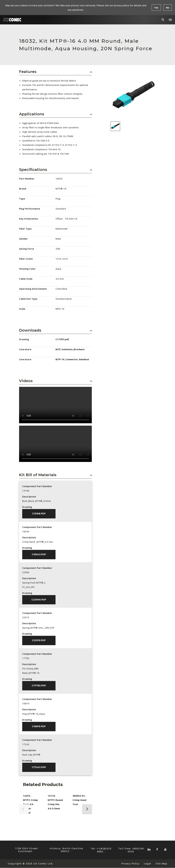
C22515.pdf (39, 641)
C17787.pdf (62, 339)
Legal (147, 864)
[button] (170, 20)
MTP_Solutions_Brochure (70, 349)
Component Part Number (37, 486)
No (168, 8)
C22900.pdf (39, 600)
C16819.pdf (39, 727)
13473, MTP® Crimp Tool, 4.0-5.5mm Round (30, 804)
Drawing (27, 507)
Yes (156, 8)
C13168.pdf (39, 514)
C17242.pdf (39, 768)
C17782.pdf (39, 686)
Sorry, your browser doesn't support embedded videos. (55, 405)
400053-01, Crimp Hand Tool (79, 800)
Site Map (161, 864)
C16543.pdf (39, 555)
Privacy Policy (130, 864)
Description (29, 497)
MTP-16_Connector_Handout (72, 359)
